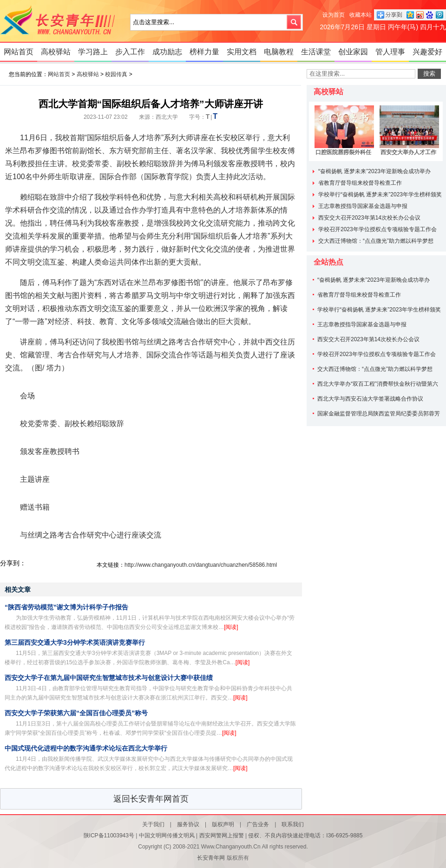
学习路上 (93, 52)
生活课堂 (316, 52)
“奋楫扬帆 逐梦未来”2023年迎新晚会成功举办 (374, 171)
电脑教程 (279, 52)
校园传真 (116, 74)
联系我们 (293, 824)
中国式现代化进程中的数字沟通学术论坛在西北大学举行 (86, 748)
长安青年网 (60, 21)
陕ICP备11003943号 (109, 836)
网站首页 (19, 52)
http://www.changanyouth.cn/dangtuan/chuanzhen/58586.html (201, 565)
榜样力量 (204, 52)
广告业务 (258, 824)
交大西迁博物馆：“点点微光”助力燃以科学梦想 (376, 241)
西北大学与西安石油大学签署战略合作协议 (370, 399)
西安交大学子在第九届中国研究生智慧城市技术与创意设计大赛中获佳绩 (109, 678)
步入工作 (130, 52)
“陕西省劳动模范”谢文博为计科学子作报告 (66, 607)
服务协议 (188, 824)
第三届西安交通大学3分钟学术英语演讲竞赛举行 (75, 642)
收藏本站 (361, 15)
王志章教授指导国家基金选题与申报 (363, 206)
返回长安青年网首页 (151, 799)
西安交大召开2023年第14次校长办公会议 (369, 218)
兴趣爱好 (427, 52)
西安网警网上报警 (222, 836)
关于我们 (153, 824)
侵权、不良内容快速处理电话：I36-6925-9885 (305, 836)
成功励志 (167, 52)
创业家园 (353, 52)
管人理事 (390, 52)
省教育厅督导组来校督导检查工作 (360, 183)
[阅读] (231, 627)
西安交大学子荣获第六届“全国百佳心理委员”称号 (76, 713)
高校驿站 (56, 52)
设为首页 (334, 15)
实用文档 (242, 52)
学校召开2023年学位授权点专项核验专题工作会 (377, 229)
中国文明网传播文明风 (167, 836)
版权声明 (223, 824)
